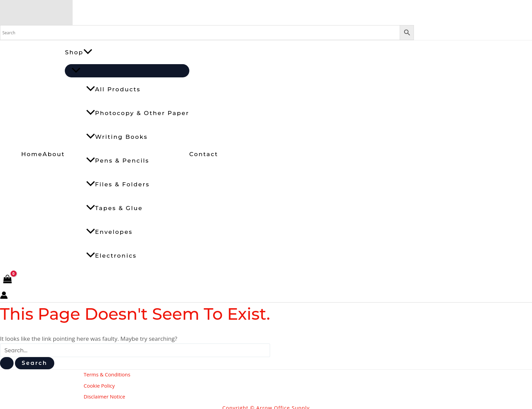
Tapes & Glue (115, 208)
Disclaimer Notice (104, 394)
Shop (79, 52)
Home (32, 154)
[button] (88, 52)
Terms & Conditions (107, 374)
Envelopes (109, 232)
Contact (204, 154)
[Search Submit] (7, 363)
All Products (113, 89)
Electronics (111, 256)
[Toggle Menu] (127, 71)
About (54, 154)
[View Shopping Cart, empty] (7, 280)
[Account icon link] (4, 297)
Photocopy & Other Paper (138, 113)
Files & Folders (118, 184)
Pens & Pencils (118, 161)
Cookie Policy (99, 384)
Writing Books (117, 137)
